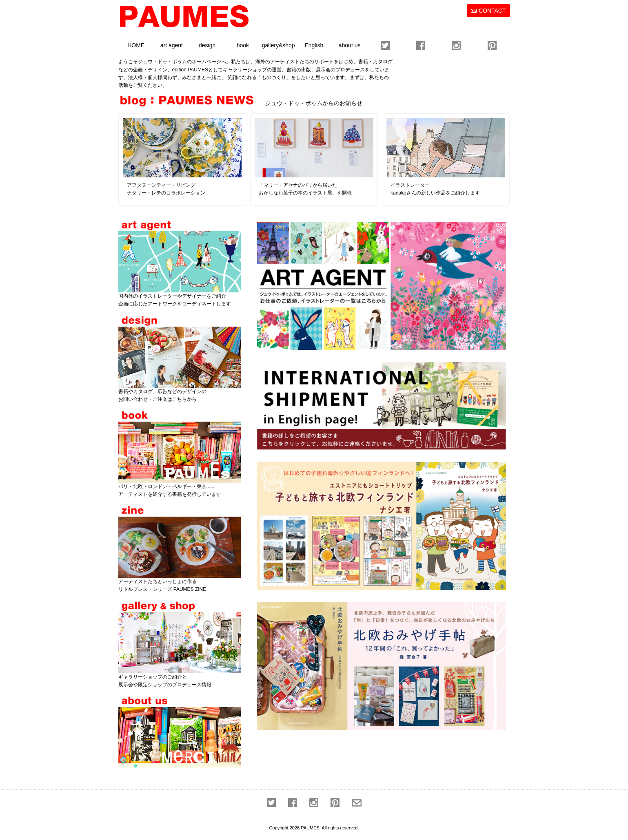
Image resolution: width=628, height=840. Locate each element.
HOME (136, 45)
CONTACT (492, 11)
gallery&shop (278, 45)
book (243, 45)
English (314, 45)
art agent (172, 45)
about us (350, 45)
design (207, 45)
